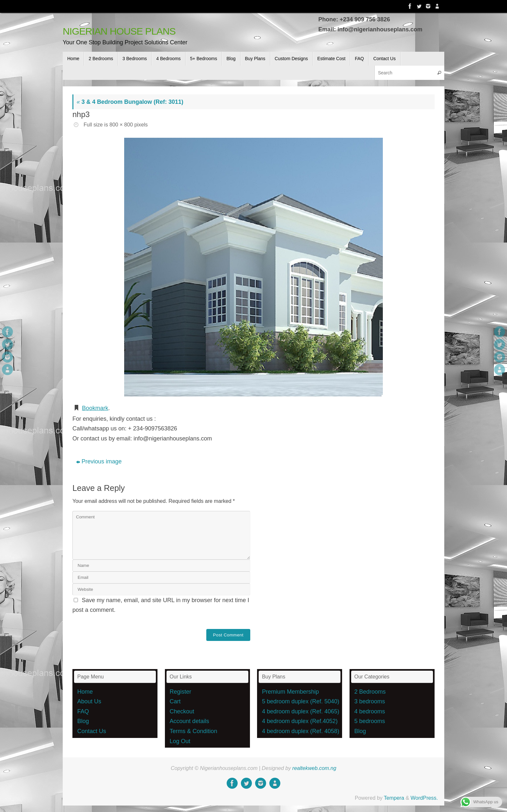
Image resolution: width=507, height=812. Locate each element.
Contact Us (92, 731)
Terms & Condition (194, 731)
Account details (189, 721)
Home (85, 692)
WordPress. (424, 798)
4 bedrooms (370, 711)
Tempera (394, 798)
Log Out (180, 741)
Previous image (99, 461)
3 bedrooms (370, 701)
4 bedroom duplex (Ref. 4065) (301, 711)
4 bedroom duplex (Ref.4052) (300, 721)
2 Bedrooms (370, 692)
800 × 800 (121, 125)
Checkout (182, 711)
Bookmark (95, 408)
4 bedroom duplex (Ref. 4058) (301, 731)
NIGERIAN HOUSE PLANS (119, 31)
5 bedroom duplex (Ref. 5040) (301, 701)
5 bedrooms (370, 721)
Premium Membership (290, 692)
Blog (83, 721)
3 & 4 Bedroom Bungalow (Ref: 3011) (130, 102)
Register (181, 692)
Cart (175, 701)
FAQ (83, 711)
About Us (89, 701)
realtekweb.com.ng (314, 768)
